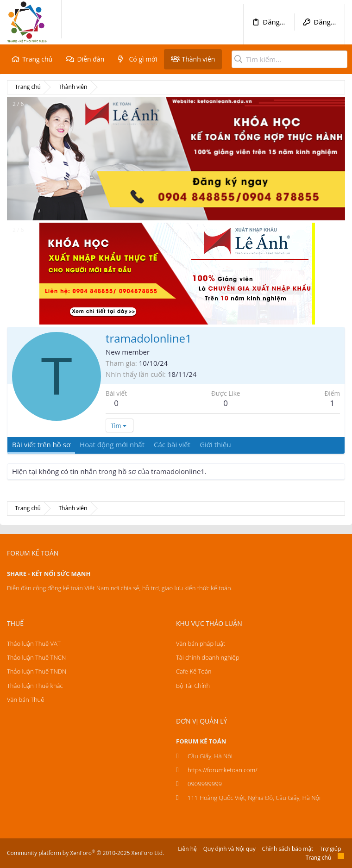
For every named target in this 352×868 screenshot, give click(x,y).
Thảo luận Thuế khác (35, 686)
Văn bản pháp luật (201, 643)
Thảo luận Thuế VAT (34, 643)
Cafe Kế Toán (194, 671)
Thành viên (198, 59)
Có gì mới (143, 59)
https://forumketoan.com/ (223, 770)
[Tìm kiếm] (289, 59)
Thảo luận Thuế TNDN (37, 671)
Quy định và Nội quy (229, 849)
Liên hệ (187, 849)
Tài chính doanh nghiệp (207, 657)
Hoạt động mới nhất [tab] (112, 444)
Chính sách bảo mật (288, 849)
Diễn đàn (91, 59)
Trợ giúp (330, 849)
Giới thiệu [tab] (215, 444)
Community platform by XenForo (85, 853)
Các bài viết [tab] (172, 444)
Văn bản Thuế (25, 699)
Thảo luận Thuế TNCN (36, 657)
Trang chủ (37, 59)
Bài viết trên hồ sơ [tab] (41, 444)
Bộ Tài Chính (193, 686)
